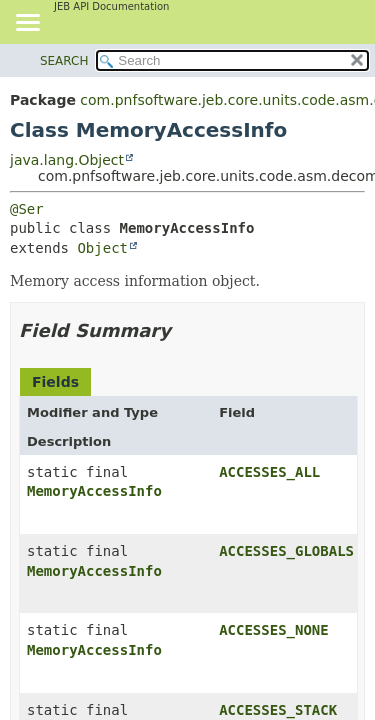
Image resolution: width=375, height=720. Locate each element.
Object (102, 248)
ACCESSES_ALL (269, 472)
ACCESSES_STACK (278, 710)
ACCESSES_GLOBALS (286, 551)
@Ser (27, 209)
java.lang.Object (67, 160)
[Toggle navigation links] (27, 24)
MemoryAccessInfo (94, 491)
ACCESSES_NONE (274, 630)
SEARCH (64, 61)
